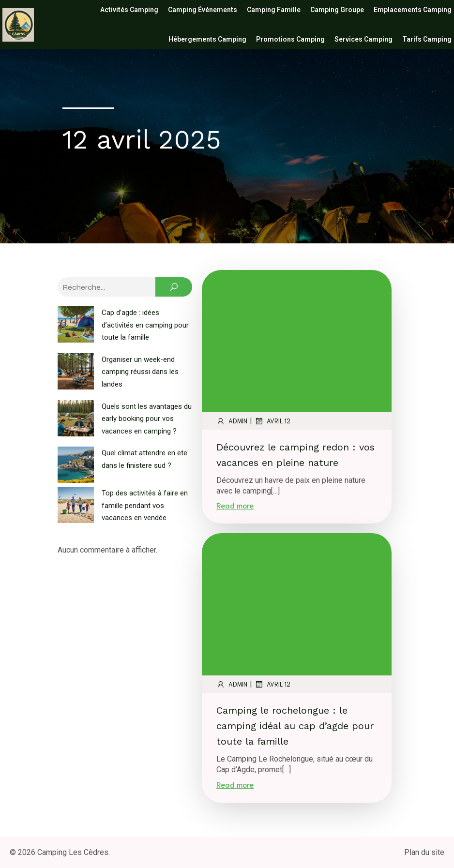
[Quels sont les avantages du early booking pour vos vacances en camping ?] (76, 420)
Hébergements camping (207, 39)
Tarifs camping (427, 39)
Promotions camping (290, 39)
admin (232, 421)
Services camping (363, 39)
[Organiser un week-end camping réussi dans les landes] (76, 373)
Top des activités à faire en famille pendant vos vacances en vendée (145, 505)
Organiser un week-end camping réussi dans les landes (140, 372)
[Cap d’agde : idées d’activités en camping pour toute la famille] (76, 326)
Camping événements (203, 10)
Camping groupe (337, 10)
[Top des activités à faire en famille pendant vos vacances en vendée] (76, 507)
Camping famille (274, 10)
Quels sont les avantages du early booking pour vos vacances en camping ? (147, 419)
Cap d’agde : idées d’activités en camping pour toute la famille (145, 325)
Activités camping (129, 10)
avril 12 (272, 421)
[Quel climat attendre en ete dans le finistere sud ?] (76, 466)
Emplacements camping (413, 10)
